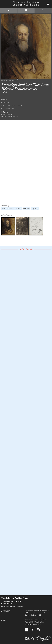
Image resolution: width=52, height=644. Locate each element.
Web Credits (39, 622)
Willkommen (30, 613)
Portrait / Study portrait (12, 209)
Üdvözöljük (37, 611)
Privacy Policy (36, 624)
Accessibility (29, 622)
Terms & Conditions (41, 620)
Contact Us (29, 620)
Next (43, 10)
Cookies (28, 624)
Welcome (28, 611)
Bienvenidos (39, 613)
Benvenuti (29, 615)
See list (26, 10)
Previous (9, 10)
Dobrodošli (37, 615)
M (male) (35, 209)
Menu (48, 4)
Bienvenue (46, 611)
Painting (27, 209)
